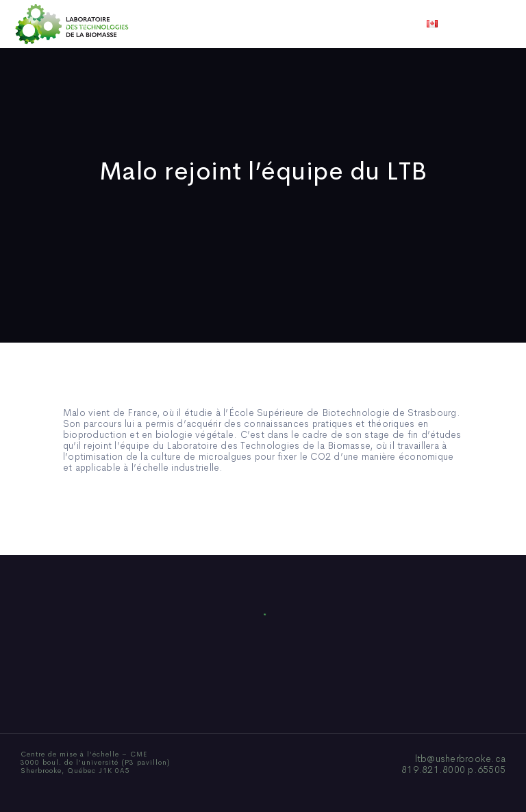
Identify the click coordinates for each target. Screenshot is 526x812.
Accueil (80, 24)
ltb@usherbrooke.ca (461, 759)
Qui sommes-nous (156, 24)
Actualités (314, 24)
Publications (244, 24)
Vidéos (371, 24)
